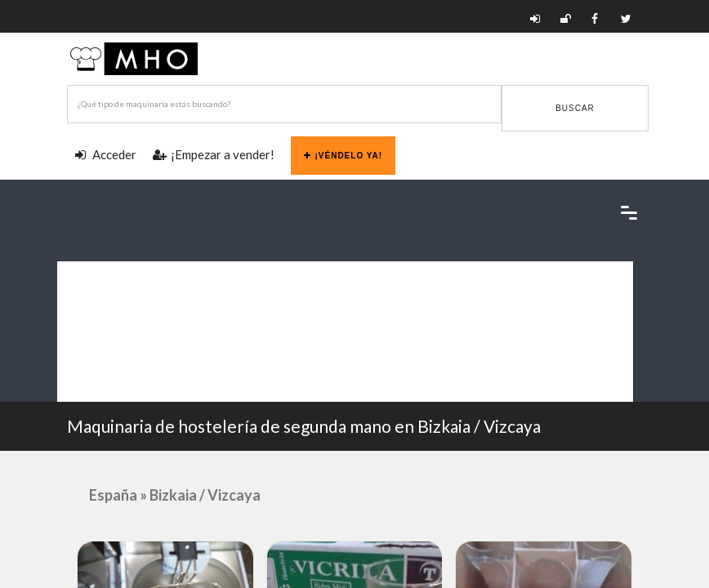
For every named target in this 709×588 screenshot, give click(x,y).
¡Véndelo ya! (343, 156)
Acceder (106, 154)
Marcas (84, 349)
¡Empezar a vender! (214, 154)
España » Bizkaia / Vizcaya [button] (175, 495)
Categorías (93, 279)
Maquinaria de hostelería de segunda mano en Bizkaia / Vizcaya (304, 426)
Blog (92, 384)
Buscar (575, 108)
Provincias (91, 314)
